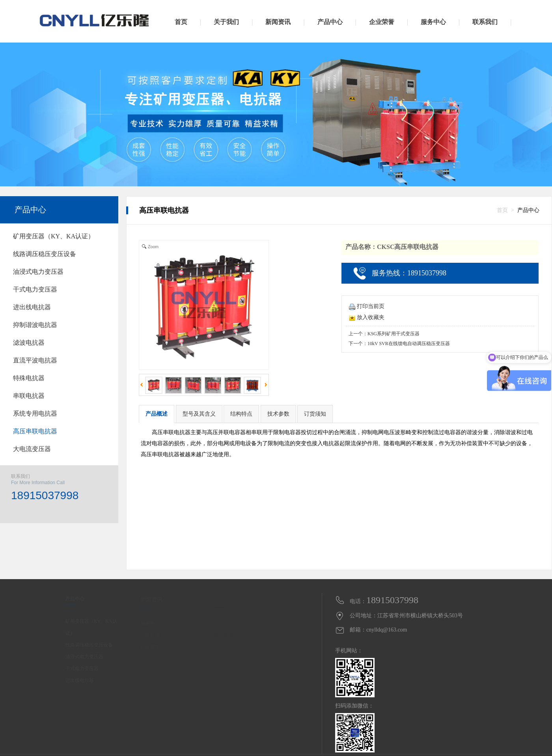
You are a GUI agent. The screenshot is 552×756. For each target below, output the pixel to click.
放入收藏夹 (367, 317)
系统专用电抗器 (35, 413)
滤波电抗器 (29, 343)
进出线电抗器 (32, 307)
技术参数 (278, 414)
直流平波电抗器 (35, 360)
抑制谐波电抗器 (35, 325)
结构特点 (241, 414)
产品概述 (157, 414)
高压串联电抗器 (35, 431)
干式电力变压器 (35, 289)
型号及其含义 (199, 414)
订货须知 (315, 414)
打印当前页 (367, 306)
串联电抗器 (29, 396)
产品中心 (30, 210)
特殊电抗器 (29, 378)
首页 (502, 210)
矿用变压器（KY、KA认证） (54, 236)
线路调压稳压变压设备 (45, 254)
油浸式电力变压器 (38, 272)
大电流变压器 (32, 449)
